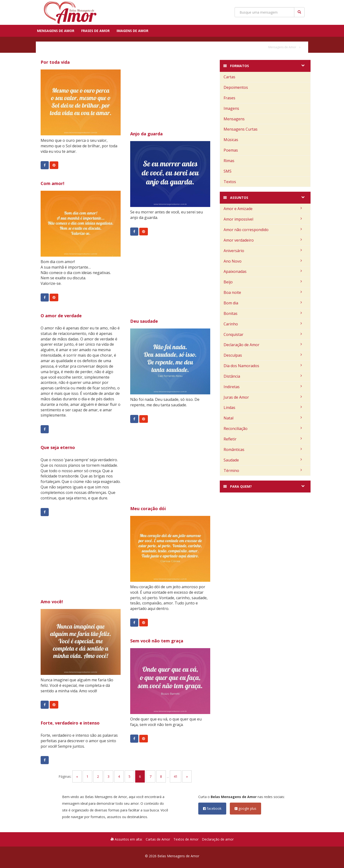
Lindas (263, 408)
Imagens (231, 108)
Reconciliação (263, 429)
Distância (263, 376)
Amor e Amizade (263, 209)
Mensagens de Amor (56, 31)
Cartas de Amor (158, 839)
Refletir (263, 439)
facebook (212, 808)
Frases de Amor (95, 31)
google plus (245, 808)
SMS (228, 171)
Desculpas (263, 355)
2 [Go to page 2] (98, 776)
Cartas (229, 77)
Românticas (263, 450)
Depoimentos (236, 87)
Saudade (263, 460)
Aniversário (263, 251)
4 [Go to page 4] (119, 776)
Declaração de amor (218, 839)
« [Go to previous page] (77, 776)
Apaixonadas (263, 271)
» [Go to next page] (187, 776)
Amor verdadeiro (263, 240)
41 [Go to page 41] (176, 776)
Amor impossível (263, 219)
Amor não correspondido (263, 230)
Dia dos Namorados (263, 366)
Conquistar (263, 334)
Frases (229, 98)
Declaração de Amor (263, 345)
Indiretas (263, 387)
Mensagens (234, 119)
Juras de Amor (263, 397)
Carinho (263, 324)
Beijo (263, 282)
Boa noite (263, 292)
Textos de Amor (186, 839)
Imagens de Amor (132, 31)
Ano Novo (263, 261)
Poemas (231, 150)
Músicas (231, 140)
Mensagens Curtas (241, 129)
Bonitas (263, 313)
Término (263, 471)
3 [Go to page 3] (108, 776)
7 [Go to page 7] (150, 776)
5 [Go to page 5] (129, 776)
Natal (263, 418)
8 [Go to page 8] (161, 776)
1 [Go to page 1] (87, 776)
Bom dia (263, 303)
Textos (230, 182)
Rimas (229, 161)
